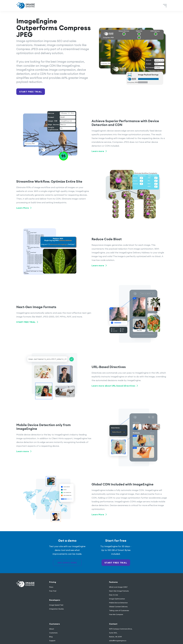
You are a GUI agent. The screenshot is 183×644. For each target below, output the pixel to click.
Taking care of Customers (119, 610)
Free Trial (53, 591)
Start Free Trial (31, 92)
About (52, 629)
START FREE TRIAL (27, 322)
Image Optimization (117, 599)
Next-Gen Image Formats (119, 591)
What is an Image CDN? (118, 587)
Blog (51, 637)
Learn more (99, 151)
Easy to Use (113, 595)
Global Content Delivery (118, 607)
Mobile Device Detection (118, 603)
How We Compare (116, 614)
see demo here (67, 563)
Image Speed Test (56, 605)
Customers (53, 633)
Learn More (24, 208)
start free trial (116, 563)
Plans (51, 587)
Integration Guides (56, 609)
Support (52, 641)
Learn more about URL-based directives (115, 386)
